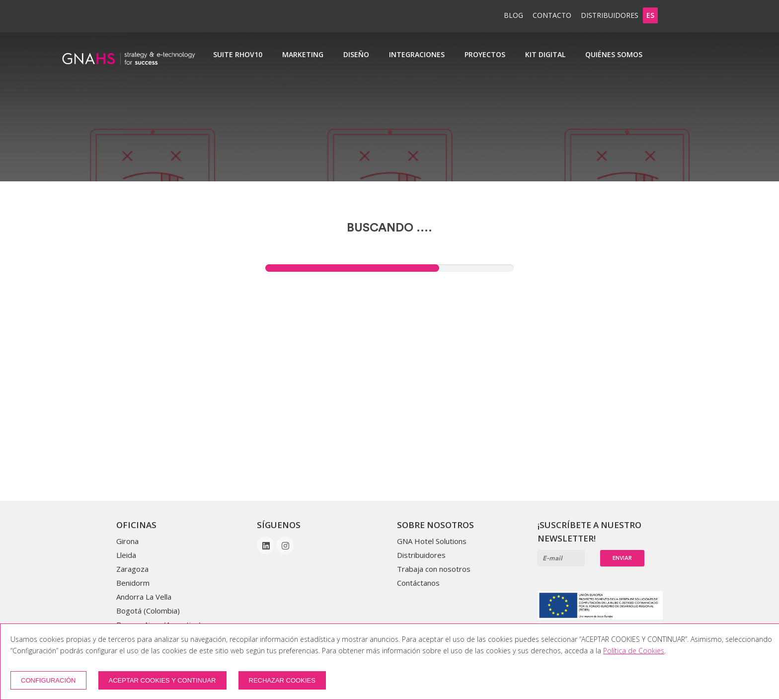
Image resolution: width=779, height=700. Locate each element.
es (650, 15)
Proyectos (485, 54)
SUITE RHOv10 (238, 54)
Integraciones (417, 54)
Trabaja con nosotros (434, 569)
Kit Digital (545, 54)
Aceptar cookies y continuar (162, 680)
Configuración (48, 680)
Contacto (552, 15)
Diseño (356, 54)
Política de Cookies (634, 651)
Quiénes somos (614, 54)
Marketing (303, 54)
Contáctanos (418, 583)
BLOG (513, 15)
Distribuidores (610, 15)
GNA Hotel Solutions (432, 541)
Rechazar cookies (282, 680)
